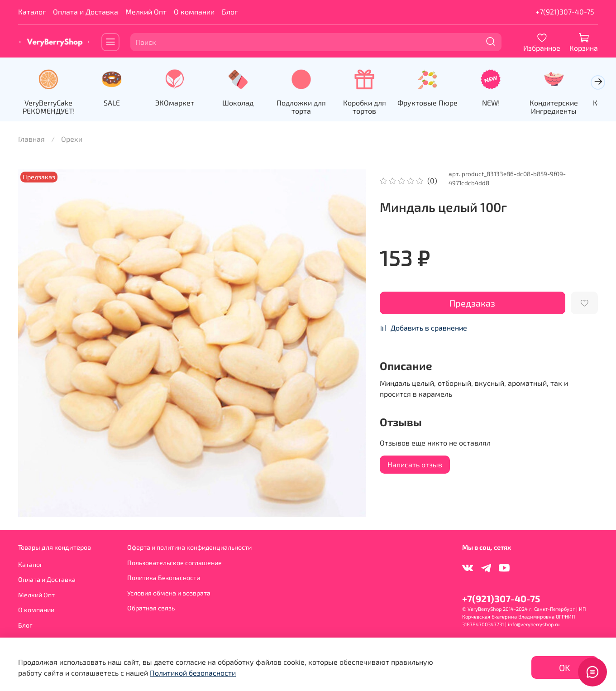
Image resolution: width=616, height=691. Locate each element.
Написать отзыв (415, 465)
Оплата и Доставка (86, 12)
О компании (194, 12)
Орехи (72, 140)
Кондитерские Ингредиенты (566, 107)
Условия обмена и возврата (169, 593)
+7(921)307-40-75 (565, 12)
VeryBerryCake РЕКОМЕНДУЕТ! (49, 107)
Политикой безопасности (193, 673)
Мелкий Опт (146, 12)
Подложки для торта (308, 107)
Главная (31, 140)
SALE (114, 103)
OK (565, 667)
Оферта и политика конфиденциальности (189, 547)
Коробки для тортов (373, 107)
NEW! (502, 103)
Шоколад (243, 103)
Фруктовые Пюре (437, 103)
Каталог (32, 12)
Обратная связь (151, 608)
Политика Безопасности (164, 578)
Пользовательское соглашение (174, 563)
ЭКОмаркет (179, 103)
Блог (230, 12)
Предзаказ (472, 304)
